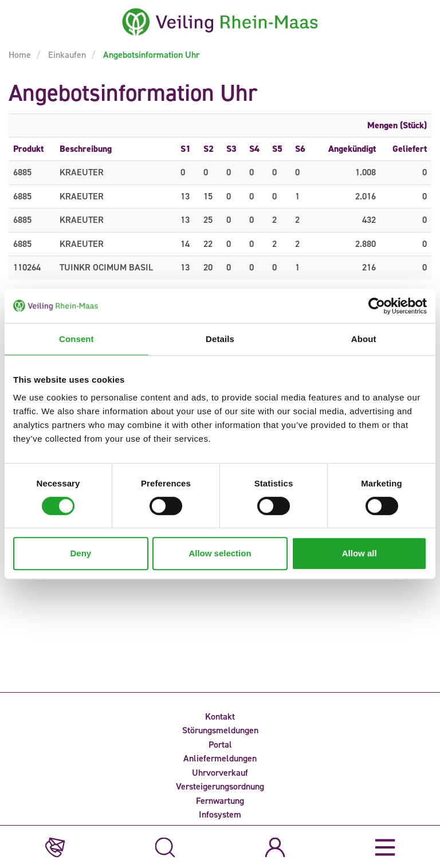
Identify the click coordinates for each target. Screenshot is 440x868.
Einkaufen (66, 55)
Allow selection (220, 553)
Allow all (360, 553)
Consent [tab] (76, 339)
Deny (80, 553)
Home (20, 55)
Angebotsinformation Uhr (150, 55)
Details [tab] (220, 339)
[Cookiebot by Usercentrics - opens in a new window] (377, 306)
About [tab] (364, 339)
